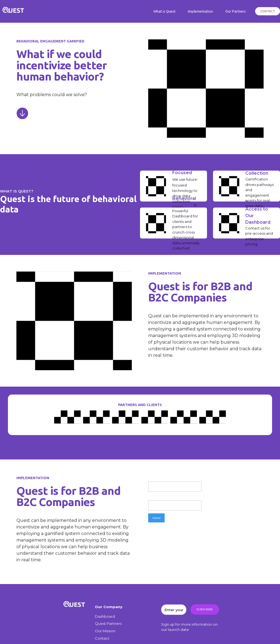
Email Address (157, 497)
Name (152, 478)
